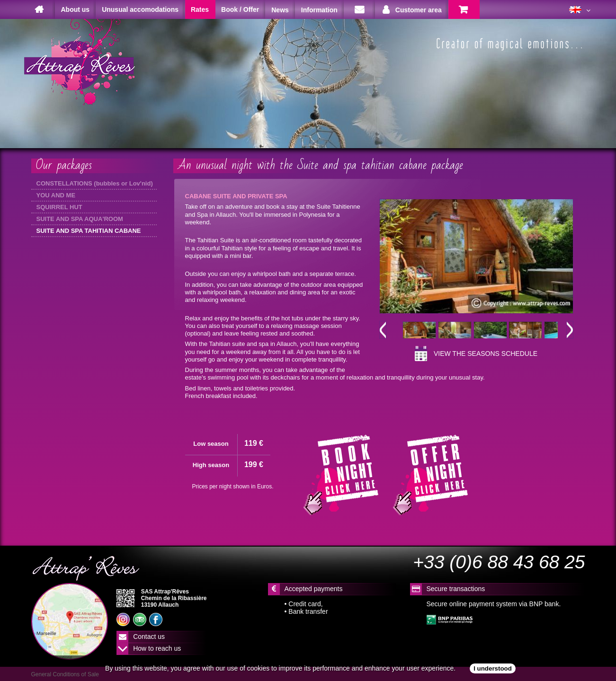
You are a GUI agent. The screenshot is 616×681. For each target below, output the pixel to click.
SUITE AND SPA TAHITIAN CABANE (89, 231)
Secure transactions (456, 589)
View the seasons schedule (486, 354)
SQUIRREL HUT (59, 207)
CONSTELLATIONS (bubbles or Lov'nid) (95, 183)
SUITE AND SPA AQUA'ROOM (80, 219)
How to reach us (157, 648)
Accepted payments (314, 589)
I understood (493, 668)
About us (76, 9)
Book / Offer (240, 9)
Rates (200, 9)
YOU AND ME (56, 195)
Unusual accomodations (140, 9)
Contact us (149, 637)
